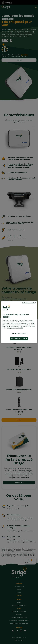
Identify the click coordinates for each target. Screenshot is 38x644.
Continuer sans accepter (29, 303)
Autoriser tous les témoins (19, 339)
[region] (19, 322)
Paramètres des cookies (19, 333)
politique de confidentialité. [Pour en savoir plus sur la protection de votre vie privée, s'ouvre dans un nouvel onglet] (15, 328)
